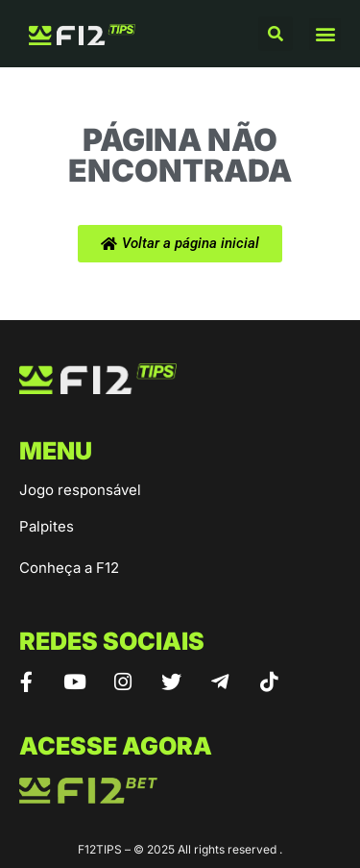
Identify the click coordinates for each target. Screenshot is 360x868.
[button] (276, 34)
